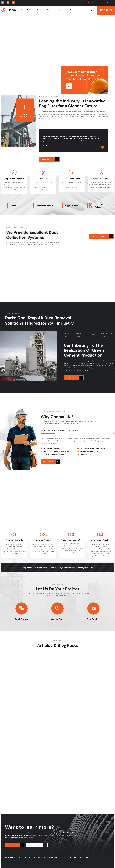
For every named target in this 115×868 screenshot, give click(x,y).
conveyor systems (16, 835)
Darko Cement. (28, 837)
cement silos (61, 833)
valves (11, 837)
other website (15, 833)
